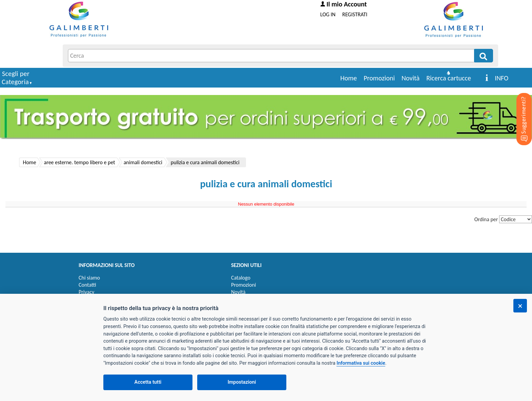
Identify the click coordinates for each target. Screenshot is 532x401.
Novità (411, 78)
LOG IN (328, 14)
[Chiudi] (520, 306)
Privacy (86, 292)
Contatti (87, 285)
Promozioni (379, 78)
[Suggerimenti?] (518, 109)
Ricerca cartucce (449, 78)
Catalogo (241, 278)
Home (349, 78)
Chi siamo (89, 278)
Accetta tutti (148, 382)
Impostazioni (242, 382)
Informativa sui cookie (361, 363)
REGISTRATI (355, 14)
